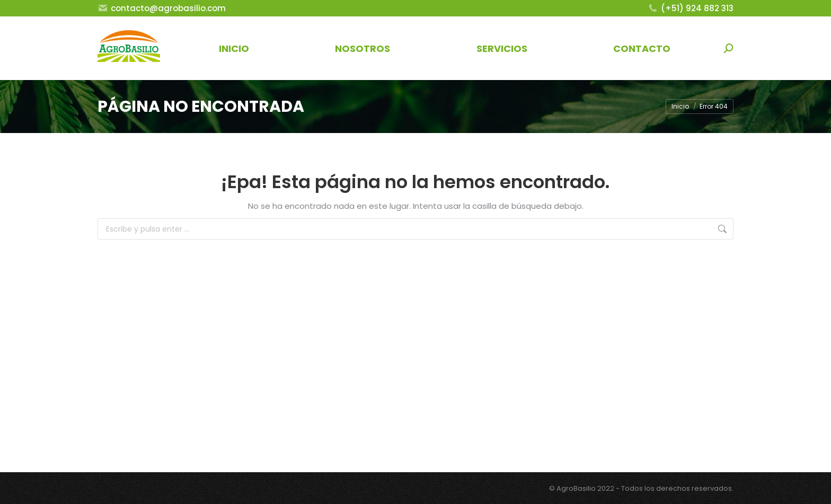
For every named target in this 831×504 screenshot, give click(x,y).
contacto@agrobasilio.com (162, 8)
